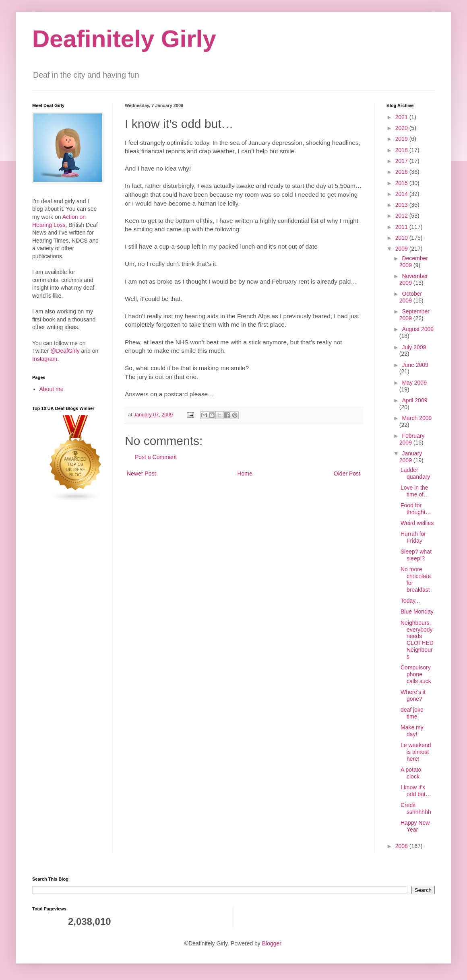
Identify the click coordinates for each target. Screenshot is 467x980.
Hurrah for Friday (413, 537)
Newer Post (141, 474)
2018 (402, 150)
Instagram (45, 359)
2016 (402, 172)
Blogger (272, 943)
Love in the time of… (415, 491)
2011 (402, 227)
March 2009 (417, 418)
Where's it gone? (413, 695)
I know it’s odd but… (416, 791)
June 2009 (415, 365)
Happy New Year (415, 826)
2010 (402, 238)
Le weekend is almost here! (416, 752)
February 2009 (412, 439)
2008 (402, 846)
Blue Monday (417, 611)
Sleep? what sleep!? (416, 555)
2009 (402, 249)
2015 (402, 183)
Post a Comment (156, 457)
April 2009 (414, 400)
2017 (402, 161)
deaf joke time (412, 713)
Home (245, 474)
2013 (402, 205)
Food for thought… (416, 509)
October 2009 (411, 297)
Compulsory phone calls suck (416, 674)
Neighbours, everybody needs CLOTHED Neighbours (417, 640)
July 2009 (414, 347)
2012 (402, 216)
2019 (402, 139)
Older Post (347, 474)
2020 (402, 128)
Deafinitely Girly (124, 39)
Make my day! (412, 731)
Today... (410, 601)
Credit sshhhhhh (416, 808)
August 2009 (418, 329)
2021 (402, 117)
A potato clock (411, 773)
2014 (402, 194)
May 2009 (414, 383)
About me (52, 389)
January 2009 (411, 457)
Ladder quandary (415, 473)
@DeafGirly (65, 351)
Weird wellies (417, 523)
